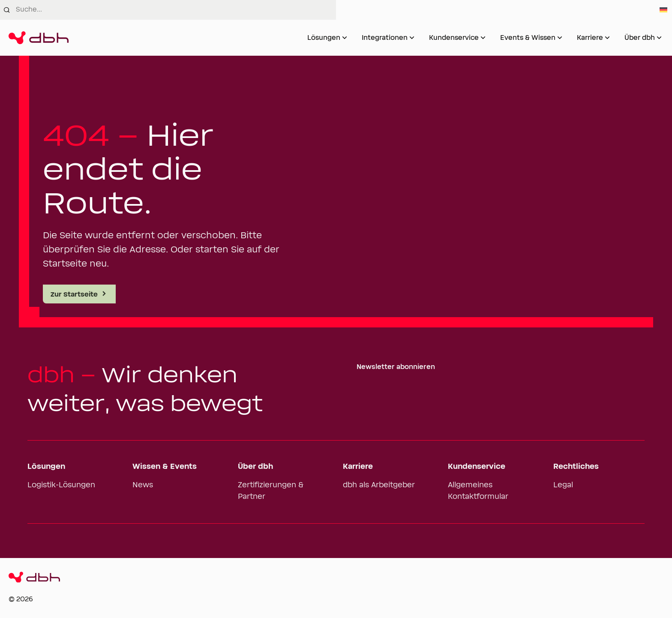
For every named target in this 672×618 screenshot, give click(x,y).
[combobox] (176, 10)
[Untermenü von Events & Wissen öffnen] (560, 38)
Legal (563, 485)
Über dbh (640, 38)
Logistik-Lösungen (61, 485)
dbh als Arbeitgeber (379, 485)
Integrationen (385, 38)
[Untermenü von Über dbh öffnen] (659, 38)
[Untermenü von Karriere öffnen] (607, 38)
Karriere (590, 38)
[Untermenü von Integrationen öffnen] (412, 38)
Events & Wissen (528, 38)
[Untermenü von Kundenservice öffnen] (483, 38)
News (143, 485)
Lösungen (324, 38)
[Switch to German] (663, 10)
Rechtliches (576, 467)
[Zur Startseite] (39, 38)
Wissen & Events (165, 467)
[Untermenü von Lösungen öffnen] (345, 38)
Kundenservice (454, 38)
